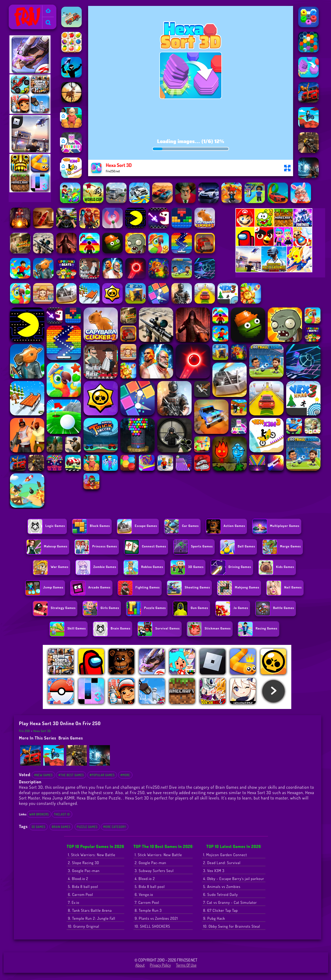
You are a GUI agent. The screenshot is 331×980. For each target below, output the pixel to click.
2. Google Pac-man (151, 863)
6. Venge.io (144, 894)
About (140, 965)
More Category (115, 827)
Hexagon (295, 792)
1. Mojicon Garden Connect (225, 855)
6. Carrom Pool (80, 894)
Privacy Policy (160, 965)
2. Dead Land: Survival (222, 863)
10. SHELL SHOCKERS (152, 926)
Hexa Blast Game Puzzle (99, 798)
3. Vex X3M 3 (214, 871)
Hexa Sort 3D (42, 731)
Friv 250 (17, 8)
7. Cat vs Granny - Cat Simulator (230, 902)
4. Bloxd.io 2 (78, 879)
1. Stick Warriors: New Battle (92, 855)
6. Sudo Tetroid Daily (221, 894)
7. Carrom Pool (147, 902)
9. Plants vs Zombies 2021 (156, 918)
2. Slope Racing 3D (84, 863)
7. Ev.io (74, 902)
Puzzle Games (87, 827)
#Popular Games (102, 775)
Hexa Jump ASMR (58, 798)
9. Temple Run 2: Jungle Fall (92, 918)
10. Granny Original (84, 926)
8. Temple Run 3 (148, 910)
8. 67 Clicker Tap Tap (221, 910)
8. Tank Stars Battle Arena (90, 910)
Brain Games (71, 738)
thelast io (62, 814)
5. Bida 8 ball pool (83, 887)
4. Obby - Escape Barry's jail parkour (234, 879)
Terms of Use (186, 965)
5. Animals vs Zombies (222, 887)
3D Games (38, 827)
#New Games (43, 775)
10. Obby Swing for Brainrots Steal (232, 926)
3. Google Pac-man (84, 871)
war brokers (39, 814)
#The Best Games (71, 775)
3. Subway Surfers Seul (154, 871)
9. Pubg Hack (214, 918)
